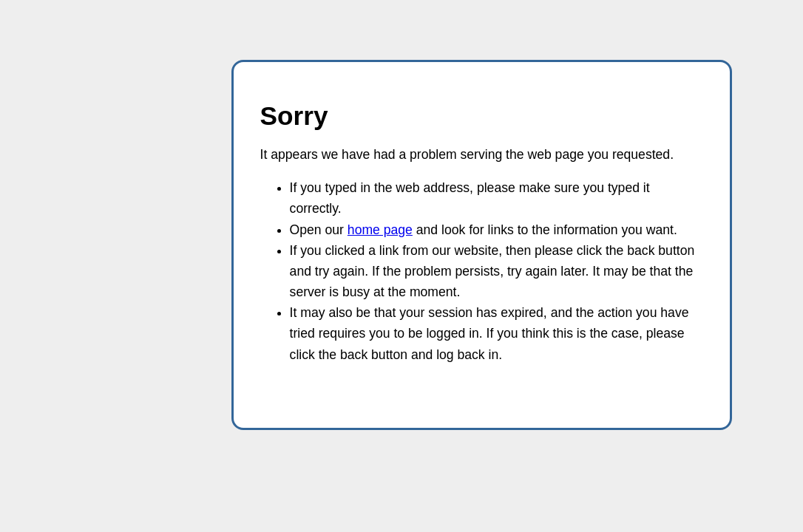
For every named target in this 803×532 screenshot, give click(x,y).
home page (380, 230)
